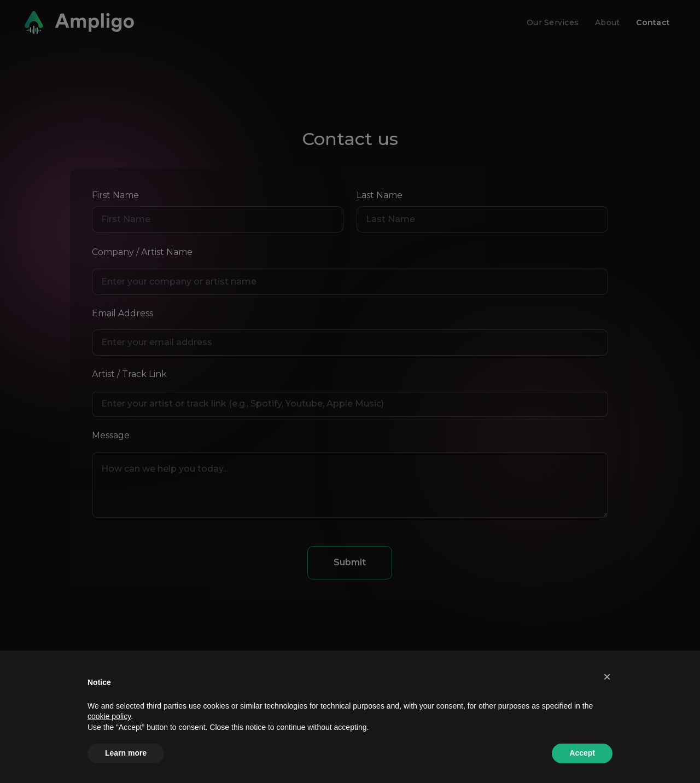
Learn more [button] (126, 753)
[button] (607, 677)
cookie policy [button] (109, 716)
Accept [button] (582, 753)
